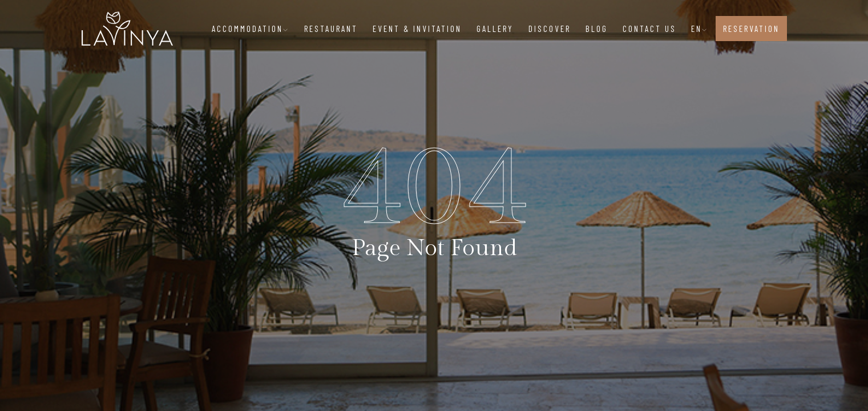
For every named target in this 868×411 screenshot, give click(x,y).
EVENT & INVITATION (417, 29)
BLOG (597, 29)
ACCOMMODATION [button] (251, 29)
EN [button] (700, 29)
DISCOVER (550, 29)
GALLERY (495, 29)
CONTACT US (649, 29)
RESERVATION (751, 29)
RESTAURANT (331, 29)
